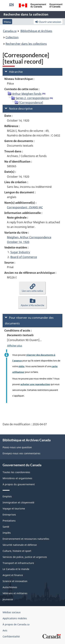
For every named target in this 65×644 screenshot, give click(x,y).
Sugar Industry (20, 252)
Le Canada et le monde (16, 569)
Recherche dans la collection (26, 14)
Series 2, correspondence (32, 98)
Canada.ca (10, 31)
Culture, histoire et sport (17, 551)
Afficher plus (15, 345)
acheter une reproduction (35, 384)
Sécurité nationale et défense (20, 545)
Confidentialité (11, 636)
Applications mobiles (15, 618)
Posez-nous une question (17, 447)
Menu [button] (7, 22)
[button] (32, 288)
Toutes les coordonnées (16, 472)
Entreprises (9, 515)
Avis (5, 630)
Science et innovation (15, 581)
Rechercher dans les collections (26, 44)
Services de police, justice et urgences (25, 557)
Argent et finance (13, 575)
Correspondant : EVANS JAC (25, 207)
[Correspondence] (31, 103)
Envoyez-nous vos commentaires (21, 453)
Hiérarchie (14, 72)
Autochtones (10, 587)
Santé (6, 527)
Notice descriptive (19, 109)
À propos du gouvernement (19, 484)
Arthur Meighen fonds (27, 94)
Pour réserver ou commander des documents (29, 321)
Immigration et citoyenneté (18, 502)
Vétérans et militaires (15, 593)
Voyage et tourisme (14, 509)
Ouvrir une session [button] (48, 22)
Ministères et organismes (17, 478)
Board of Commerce (24, 257)
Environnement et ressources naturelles (26, 539)
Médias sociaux (12, 612)
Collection (12, 37)
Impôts (7, 533)
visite (21, 366)
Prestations (9, 521)
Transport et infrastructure (18, 563)
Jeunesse (8, 599)
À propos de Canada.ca (16, 624)
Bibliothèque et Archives (36, 31)
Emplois (7, 496)
